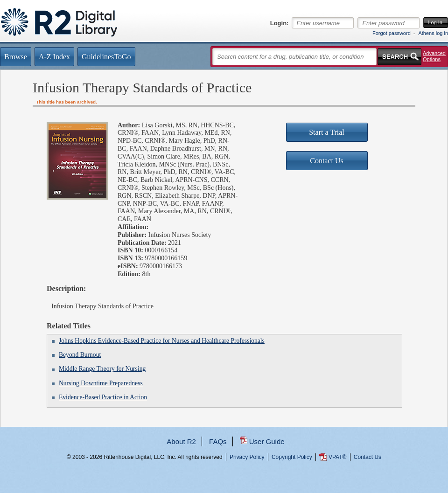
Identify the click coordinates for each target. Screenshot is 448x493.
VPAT (337, 457)
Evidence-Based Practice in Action (103, 397)
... (224, 491)
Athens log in (433, 33)
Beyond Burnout (80, 355)
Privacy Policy (247, 457)
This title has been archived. (66, 102)
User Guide (267, 441)
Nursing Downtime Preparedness (101, 383)
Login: (280, 23)
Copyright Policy (292, 457)
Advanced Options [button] (434, 56)
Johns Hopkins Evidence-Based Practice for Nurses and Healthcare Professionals (162, 341)
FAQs (218, 441)
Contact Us (367, 457)
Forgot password (392, 33)
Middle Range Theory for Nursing (102, 369)
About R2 (181, 441)
